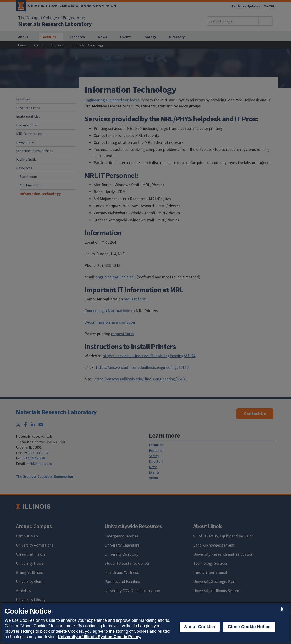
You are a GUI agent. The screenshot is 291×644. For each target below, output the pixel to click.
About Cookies (200, 627)
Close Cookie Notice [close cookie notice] (249, 627)
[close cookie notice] (282, 609)
